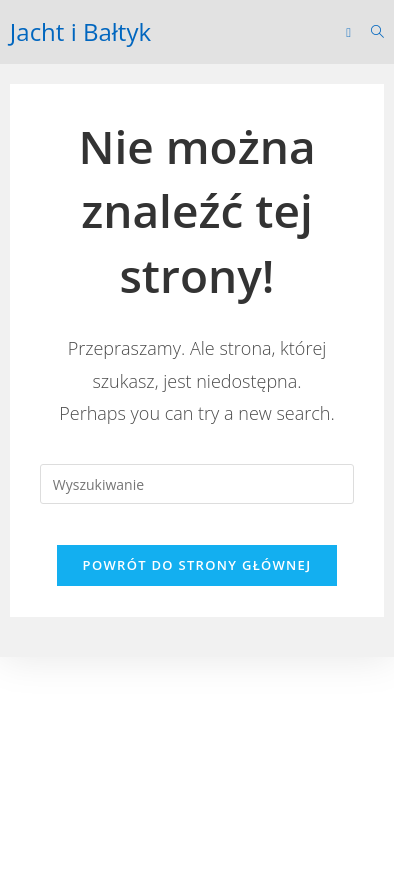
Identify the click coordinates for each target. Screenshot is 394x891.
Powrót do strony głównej (197, 565)
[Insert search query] (197, 484)
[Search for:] (370, 32)
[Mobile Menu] (350, 32)
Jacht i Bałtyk (80, 31)
